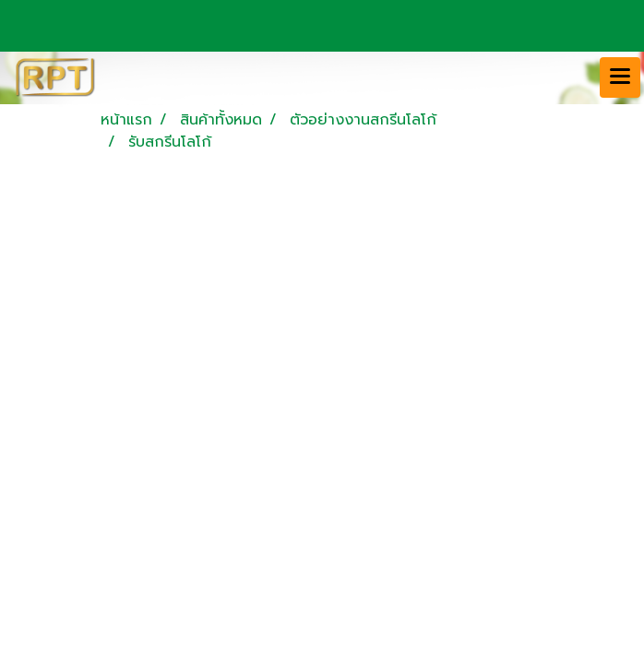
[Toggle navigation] (620, 77)
